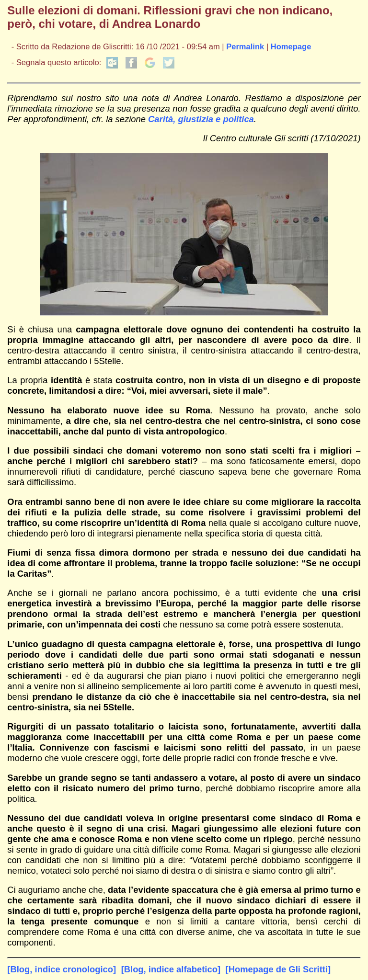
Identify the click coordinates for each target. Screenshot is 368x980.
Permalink (245, 47)
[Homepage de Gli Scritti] (278, 969)
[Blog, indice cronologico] (62, 969)
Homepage (291, 47)
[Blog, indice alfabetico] (171, 969)
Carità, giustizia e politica (201, 119)
